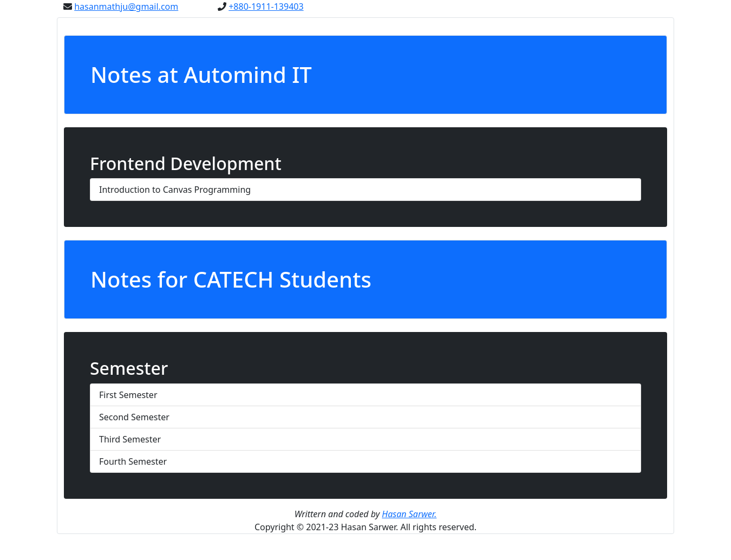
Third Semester (130, 439)
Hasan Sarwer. (409, 514)
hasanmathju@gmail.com (126, 6)
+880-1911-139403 (266, 6)
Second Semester (134, 417)
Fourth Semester (133, 461)
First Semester (128, 395)
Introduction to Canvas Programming (175, 190)
